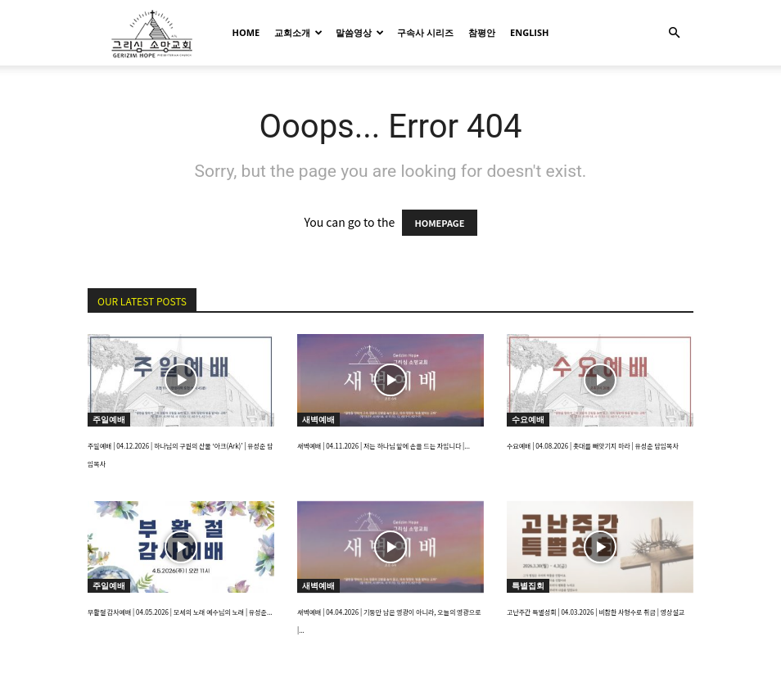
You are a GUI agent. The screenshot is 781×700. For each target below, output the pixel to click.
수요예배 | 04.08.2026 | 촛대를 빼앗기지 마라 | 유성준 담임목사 (593, 446)
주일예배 (109, 419)
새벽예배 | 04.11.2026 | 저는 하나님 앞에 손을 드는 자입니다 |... (384, 446)
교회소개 (298, 32)
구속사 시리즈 (425, 32)
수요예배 (528, 419)
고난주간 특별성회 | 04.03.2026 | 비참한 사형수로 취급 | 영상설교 (596, 612)
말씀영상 (360, 32)
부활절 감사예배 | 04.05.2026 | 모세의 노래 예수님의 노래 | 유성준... (180, 612)
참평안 (482, 32)
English (529, 32)
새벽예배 (318, 419)
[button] (674, 33)
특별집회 (528, 585)
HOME (246, 32)
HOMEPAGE (439, 223)
